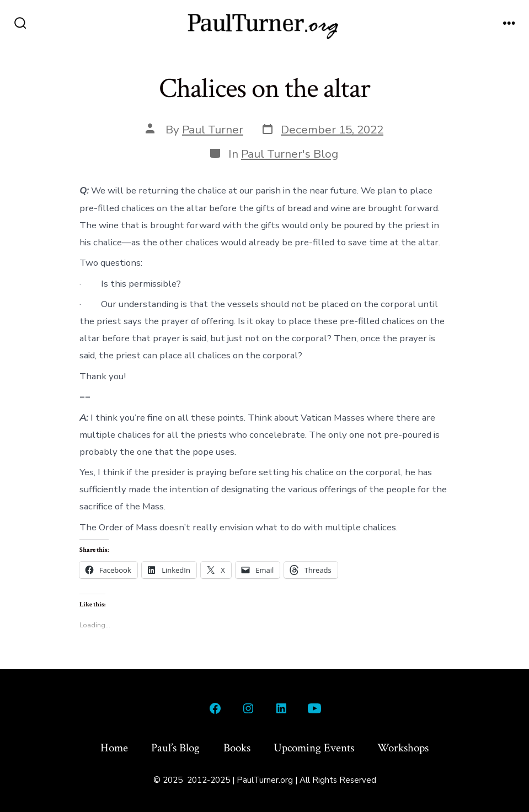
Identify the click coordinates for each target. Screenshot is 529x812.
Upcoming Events (314, 748)
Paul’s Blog (175, 748)
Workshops (403, 748)
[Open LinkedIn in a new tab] (281, 708)
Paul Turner (213, 130)
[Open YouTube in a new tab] (314, 708)
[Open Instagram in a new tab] (248, 708)
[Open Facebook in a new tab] (215, 708)
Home (114, 748)
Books (237, 748)
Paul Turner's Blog (290, 154)
